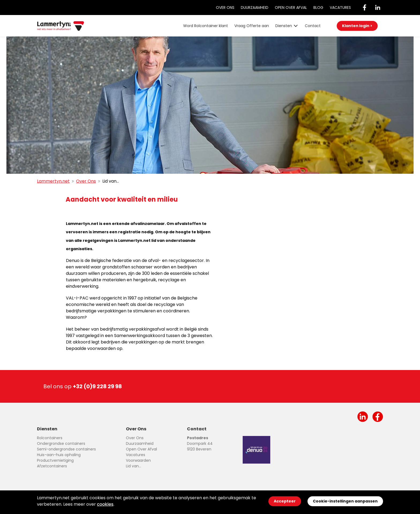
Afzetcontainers (52, 466)
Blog (318, 8)
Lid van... (134, 466)
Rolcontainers (50, 438)
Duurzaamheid (255, 8)
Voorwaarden (138, 460)
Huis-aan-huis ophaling (59, 455)
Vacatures (340, 8)
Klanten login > (357, 26)
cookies (105, 504)
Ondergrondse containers (61, 443)
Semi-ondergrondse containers (66, 449)
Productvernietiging (55, 460)
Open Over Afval (291, 8)
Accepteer (285, 501)
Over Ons (225, 8)
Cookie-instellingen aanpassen (345, 501)
